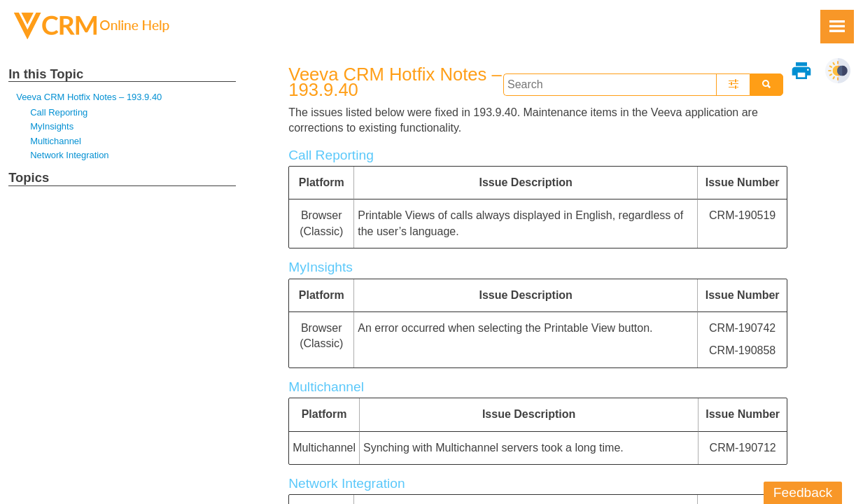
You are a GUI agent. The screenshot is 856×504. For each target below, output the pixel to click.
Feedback (803, 492)
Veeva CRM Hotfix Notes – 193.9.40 (89, 97)
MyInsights (52, 126)
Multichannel (56, 141)
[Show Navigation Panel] (837, 27)
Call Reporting (59, 112)
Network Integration (69, 155)
